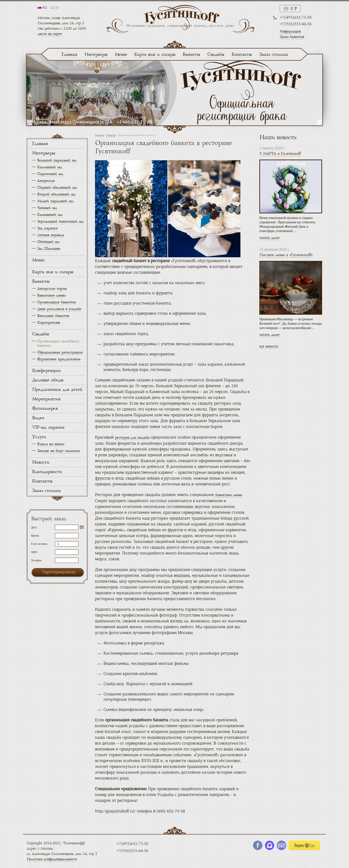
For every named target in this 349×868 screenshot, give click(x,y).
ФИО (34, 552)
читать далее (269, 238)
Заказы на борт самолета (58, 451)
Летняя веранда (50, 235)
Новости (41, 462)
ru (45, 8)
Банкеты (191, 55)
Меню (121, 55)
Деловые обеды (48, 380)
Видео (38, 418)
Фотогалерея (45, 409)
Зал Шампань (49, 249)
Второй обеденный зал (56, 194)
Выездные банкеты (53, 316)
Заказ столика (273, 55)
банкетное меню (228, 495)
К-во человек (39, 544)
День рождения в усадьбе (59, 309)
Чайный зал (47, 208)
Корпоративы (49, 323)
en (57, 8)
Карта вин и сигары (155, 55)
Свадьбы (216, 55)
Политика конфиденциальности (52, 859)
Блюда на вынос (51, 444)
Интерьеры (96, 55)
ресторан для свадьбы (132, 438)
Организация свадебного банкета (58, 343)
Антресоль (46, 181)
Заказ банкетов (292, 37)
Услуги (39, 437)
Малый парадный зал (55, 201)
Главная (69, 55)
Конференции (46, 371)
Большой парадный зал (57, 160)
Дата (34, 527)
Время (35, 535)
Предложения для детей (57, 390)
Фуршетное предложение (59, 359)
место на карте (50, 34)
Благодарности (47, 472)
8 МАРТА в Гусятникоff (280, 154)
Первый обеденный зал (57, 188)
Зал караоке (47, 228)
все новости (269, 346)
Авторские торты (52, 289)
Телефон (36, 560)
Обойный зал (48, 242)
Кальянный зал (50, 215)
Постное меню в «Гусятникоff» (286, 255)
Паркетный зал (50, 174)
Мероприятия (46, 399)
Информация (290, 31)
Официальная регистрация (60, 352)
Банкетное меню (51, 295)
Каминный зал (49, 167)
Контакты (242, 55)
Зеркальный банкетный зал (60, 221)
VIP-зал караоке (48, 427)
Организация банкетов (56, 302)
